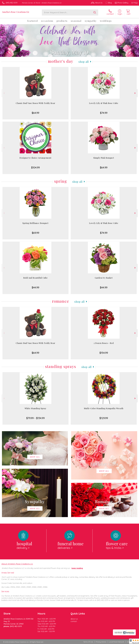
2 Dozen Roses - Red (104, 343)
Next (135, 93)
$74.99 (104, 113)
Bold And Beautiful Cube (36, 278)
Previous (4, 93)
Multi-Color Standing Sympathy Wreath (104, 408)
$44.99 (35, 287)
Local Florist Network (117, 642)
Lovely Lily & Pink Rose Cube (104, 103)
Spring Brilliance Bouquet (35, 223)
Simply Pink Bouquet (104, 158)
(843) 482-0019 (12, 3)
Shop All (84, 62)
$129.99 (104, 418)
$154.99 (104, 353)
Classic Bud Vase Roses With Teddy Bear (35, 103)
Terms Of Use (88, 642)
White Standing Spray (35, 408)
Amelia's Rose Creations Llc (16, 12)
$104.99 (35, 167)
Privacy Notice (101, 642)
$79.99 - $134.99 (35, 418)
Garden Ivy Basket (104, 278)
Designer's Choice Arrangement (35, 158)
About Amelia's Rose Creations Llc (17, 564)
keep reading (77, 568)
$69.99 (36, 233)
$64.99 (35, 113)
